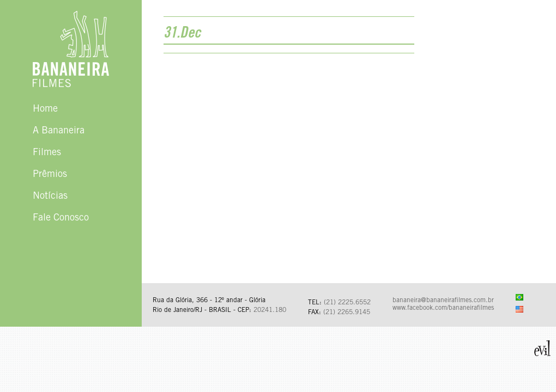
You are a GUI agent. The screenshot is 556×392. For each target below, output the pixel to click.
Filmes (47, 153)
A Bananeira (59, 131)
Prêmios (50, 175)
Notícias (50, 197)
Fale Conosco (61, 218)
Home (45, 109)
